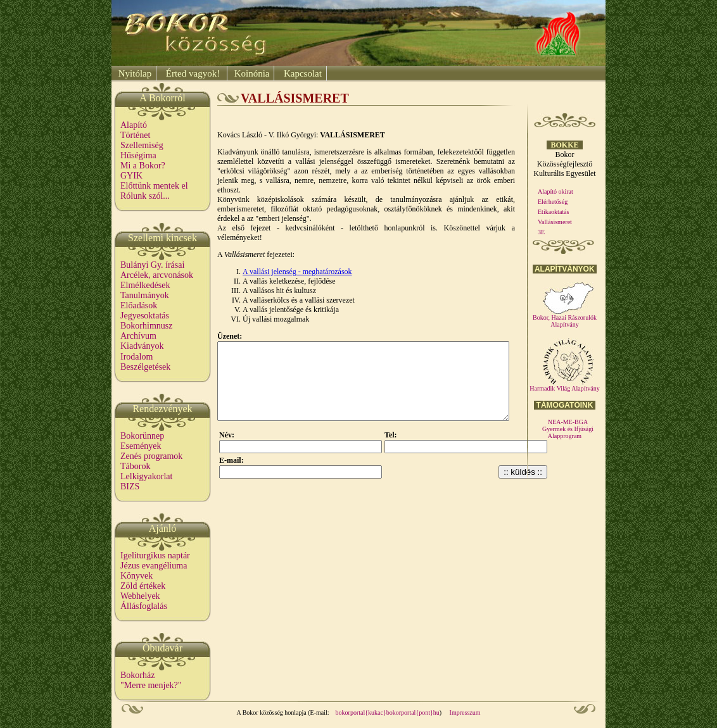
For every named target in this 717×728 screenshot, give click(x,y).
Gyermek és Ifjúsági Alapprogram (568, 432)
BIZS (130, 486)
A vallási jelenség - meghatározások (297, 272)
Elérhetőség (553, 202)
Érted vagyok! (193, 73)
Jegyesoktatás (145, 316)
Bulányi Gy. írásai (152, 265)
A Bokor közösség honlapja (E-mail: (283, 712)
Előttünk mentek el (154, 186)
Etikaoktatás (553, 212)
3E (541, 232)
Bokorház (137, 675)
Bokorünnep (142, 436)
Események (141, 446)
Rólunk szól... (145, 196)
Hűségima (138, 155)
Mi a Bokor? (143, 166)
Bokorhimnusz (146, 326)
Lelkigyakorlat (146, 476)
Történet (135, 135)
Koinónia (251, 73)
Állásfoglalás (144, 606)
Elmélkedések (145, 285)
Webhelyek (140, 596)
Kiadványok (142, 346)
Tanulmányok (145, 295)
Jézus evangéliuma (154, 566)
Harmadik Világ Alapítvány (564, 386)
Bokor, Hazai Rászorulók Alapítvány (565, 318)
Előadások (139, 305)
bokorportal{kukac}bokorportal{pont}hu (388, 712)
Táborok (135, 466)
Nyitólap (134, 73)
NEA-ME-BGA (568, 422)
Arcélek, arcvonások (157, 275)
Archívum (138, 336)
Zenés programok (151, 456)
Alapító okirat (555, 191)
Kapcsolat (301, 73)
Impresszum (465, 712)
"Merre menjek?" (151, 685)
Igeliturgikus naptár (155, 555)
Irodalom (136, 357)
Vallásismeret (555, 222)
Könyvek (136, 576)
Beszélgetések (145, 367)
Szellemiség (142, 145)
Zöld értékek (143, 586)
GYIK (131, 176)
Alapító (134, 125)
